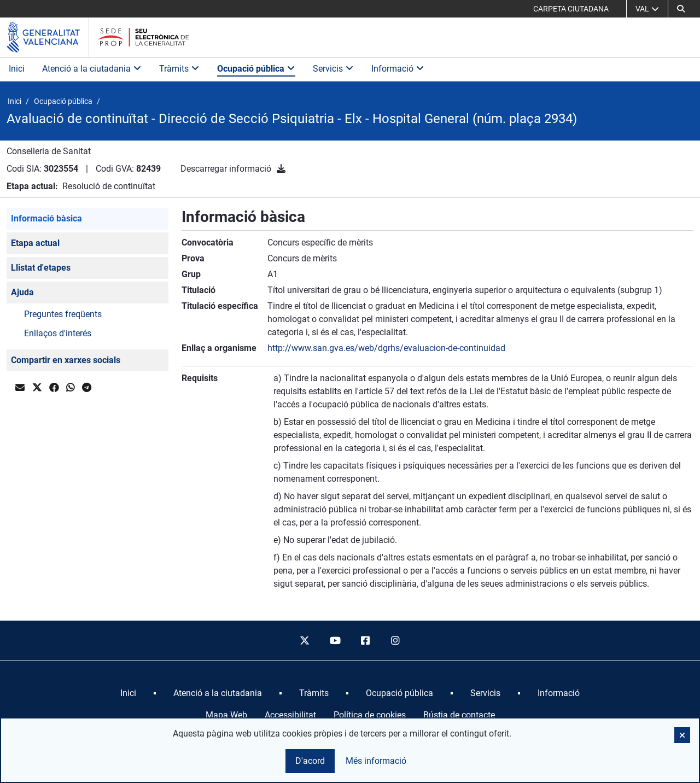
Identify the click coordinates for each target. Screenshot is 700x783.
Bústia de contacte (459, 715)
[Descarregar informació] (281, 169)
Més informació (376, 761)
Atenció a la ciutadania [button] (92, 69)
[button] (681, 9)
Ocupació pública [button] (256, 69)
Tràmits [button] (179, 69)
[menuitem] (128, 693)
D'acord (310, 761)
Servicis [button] (333, 69)
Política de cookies (370, 715)
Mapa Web (226, 715)
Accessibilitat (290, 715)
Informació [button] (398, 69)
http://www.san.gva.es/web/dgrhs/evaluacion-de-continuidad (386, 348)
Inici (17, 69)
